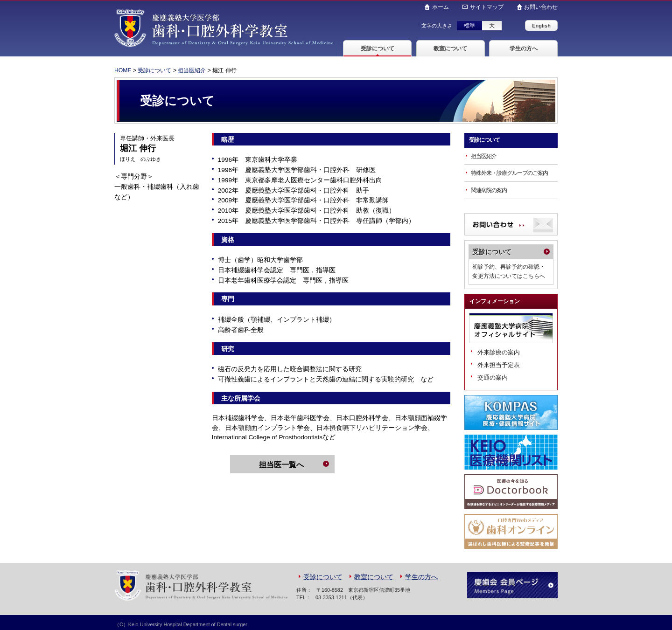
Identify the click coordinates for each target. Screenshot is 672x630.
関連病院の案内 (489, 190)
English (541, 26)
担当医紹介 (192, 70)
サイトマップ (486, 7)
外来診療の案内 (499, 352)
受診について (378, 48)
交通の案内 (493, 377)
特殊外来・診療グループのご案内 (509, 173)
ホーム (440, 7)
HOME (123, 70)
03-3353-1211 (331, 597)
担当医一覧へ (281, 464)
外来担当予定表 (499, 365)
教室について (450, 48)
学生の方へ (524, 48)
